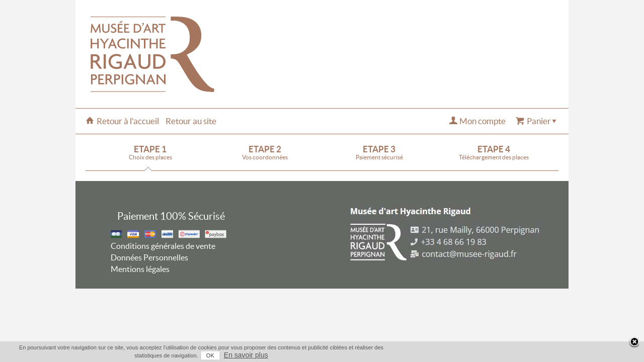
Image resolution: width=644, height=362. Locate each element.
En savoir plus (549, 355)
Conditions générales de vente (163, 246)
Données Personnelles (149, 257)
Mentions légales (140, 269)
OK (514, 355)
